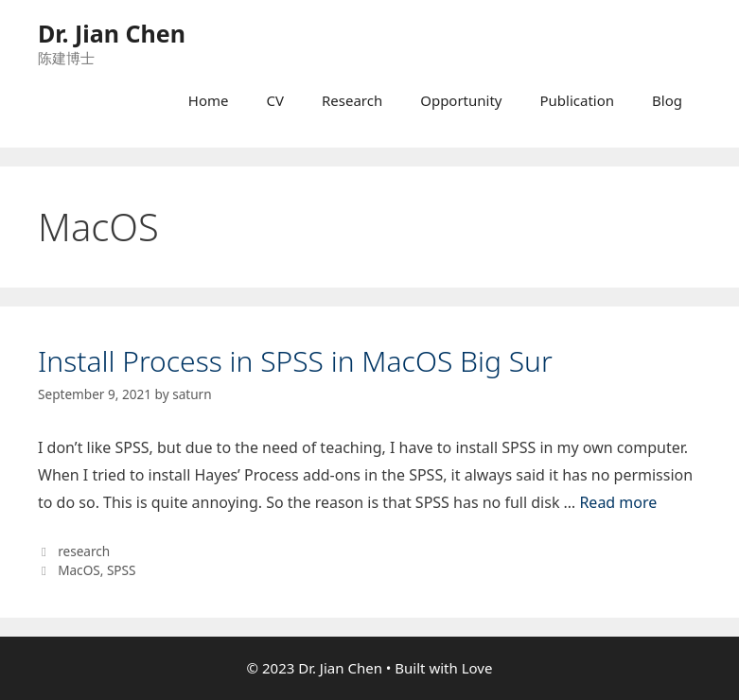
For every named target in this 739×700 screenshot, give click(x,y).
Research (352, 100)
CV (274, 100)
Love (477, 668)
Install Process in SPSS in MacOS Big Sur (295, 361)
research (84, 551)
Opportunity (461, 100)
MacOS (79, 570)
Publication (578, 100)
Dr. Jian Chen (112, 33)
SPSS (122, 570)
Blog (667, 100)
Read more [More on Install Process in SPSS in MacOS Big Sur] (618, 502)
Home (209, 100)
